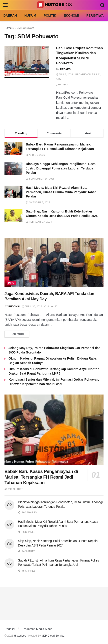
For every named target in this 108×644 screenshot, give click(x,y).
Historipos (20, 636)
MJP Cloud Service (53, 636)
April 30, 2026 (32, 306)
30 (54, 306)
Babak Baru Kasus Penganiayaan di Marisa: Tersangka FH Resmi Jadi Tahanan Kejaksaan (41, 477)
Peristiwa (95, 15)
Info (11, 283)
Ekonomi (71, 15)
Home (8, 28)
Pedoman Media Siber (37, 629)
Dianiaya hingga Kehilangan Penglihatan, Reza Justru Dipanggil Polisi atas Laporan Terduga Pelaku (61, 168)
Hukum (30, 15)
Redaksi (66, 69)
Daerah (10, 15)
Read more (17, 334)
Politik (50, 15)
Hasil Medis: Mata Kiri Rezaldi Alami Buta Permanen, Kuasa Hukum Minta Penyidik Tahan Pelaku (61, 192)
